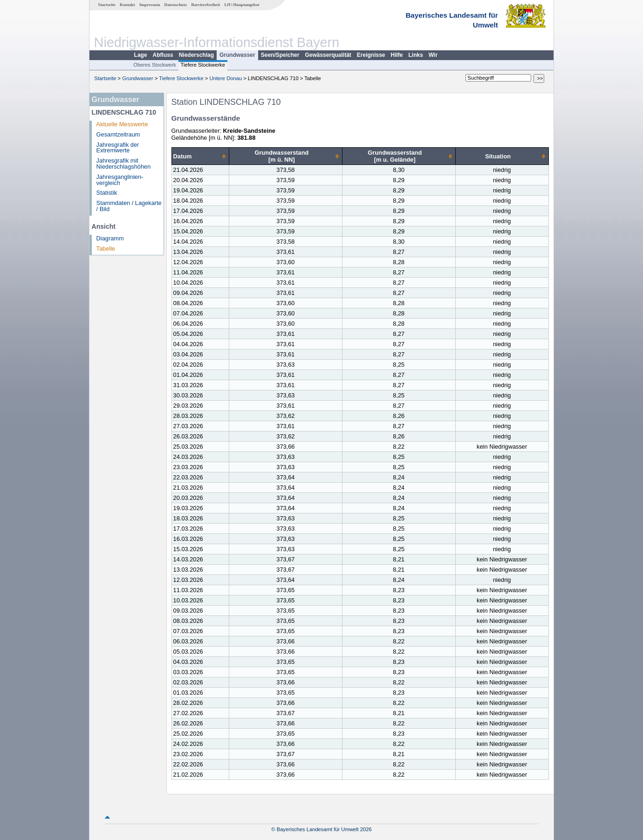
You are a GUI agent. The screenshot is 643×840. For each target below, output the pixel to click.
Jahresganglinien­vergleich (120, 180)
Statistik (107, 193)
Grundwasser (237, 55)
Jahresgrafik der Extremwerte (118, 148)
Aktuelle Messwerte (122, 124)
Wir (433, 55)
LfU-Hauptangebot (242, 5)
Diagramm (110, 238)
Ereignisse (371, 55)
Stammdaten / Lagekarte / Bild (129, 206)
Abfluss (163, 55)
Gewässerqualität (328, 55)
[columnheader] (200, 156)
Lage (141, 55)
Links (416, 55)
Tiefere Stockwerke (203, 65)
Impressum (150, 5)
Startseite (107, 5)
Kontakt (127, 5)
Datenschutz (176, 5)
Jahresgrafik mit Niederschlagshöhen (124, 164)
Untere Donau (226, 78)
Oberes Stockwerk (154, 65)
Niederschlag (196, 55)
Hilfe (397, 55)
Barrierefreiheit (205, 5)
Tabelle (106, 249)
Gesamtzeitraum (118, 134)
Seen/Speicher (280, 55)
